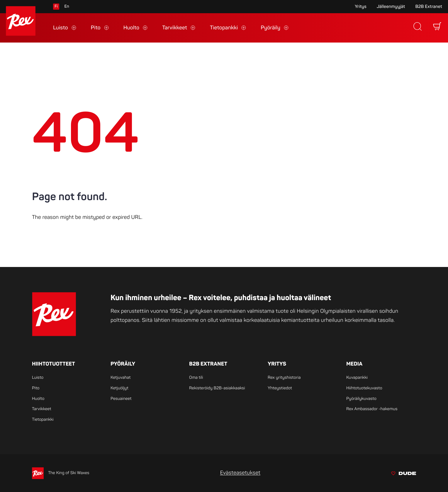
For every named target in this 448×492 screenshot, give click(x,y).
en (67, 7)
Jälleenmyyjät (391, 7)
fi (56, 7)
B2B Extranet (429, 7)
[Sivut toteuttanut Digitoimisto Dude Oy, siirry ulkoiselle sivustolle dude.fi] (404, 474)
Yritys (361, 7)
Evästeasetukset (240, 473)
